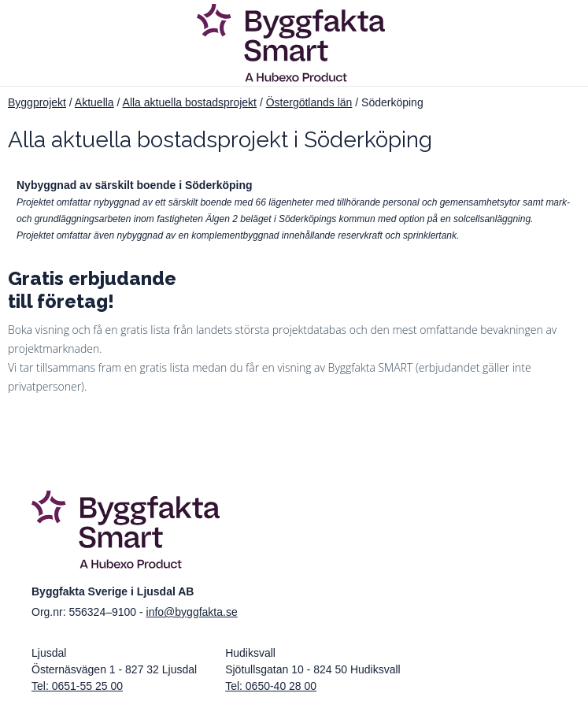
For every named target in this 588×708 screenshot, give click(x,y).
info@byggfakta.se (192, 612)
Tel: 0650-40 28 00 (271, 686)
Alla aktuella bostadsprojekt (190, 102)
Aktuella (94, 102)
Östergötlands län (309, 102)
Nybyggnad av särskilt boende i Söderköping (135, 185)
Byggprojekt (37, 102)
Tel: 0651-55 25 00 (77, 686)
